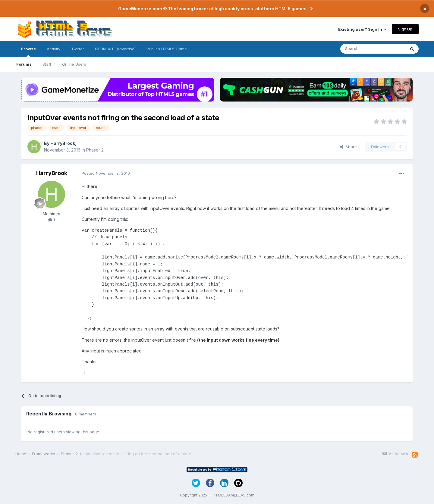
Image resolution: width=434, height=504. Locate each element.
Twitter (78, 49)
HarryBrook (63, 143)
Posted (106, 173)
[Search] (373, 49)
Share (348, 147)
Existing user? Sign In (362, 29)
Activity (53, 49)
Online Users (74, 64)
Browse (28, 52)
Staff (47, 64)
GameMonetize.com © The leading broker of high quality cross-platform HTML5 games (212, 9)
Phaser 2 (95, 150)
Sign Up (405, 29)
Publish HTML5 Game (167, 49)
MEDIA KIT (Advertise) (115, 49)
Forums (24, 64)
